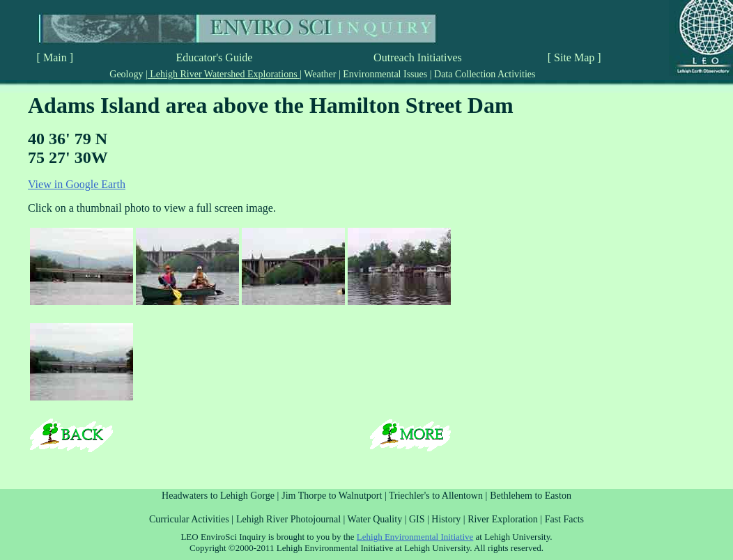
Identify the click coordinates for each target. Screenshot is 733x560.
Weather (320, 74)
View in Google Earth (77, 184)
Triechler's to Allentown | (438, 496)
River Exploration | (506, 519)
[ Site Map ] (574, 57)
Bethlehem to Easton (531, 496)
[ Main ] (55, 57)
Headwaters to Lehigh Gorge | (220, 496)
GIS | (420, 519)
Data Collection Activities (484, 74)
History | (449, 519)
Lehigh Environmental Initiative (415, 537)
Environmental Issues (385, 74)
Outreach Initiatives (418, 57)
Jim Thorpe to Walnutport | (335, 496)
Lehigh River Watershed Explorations (224, 74)
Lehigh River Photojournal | (292, 519)
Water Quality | (378, 519)
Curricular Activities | (191, 519)
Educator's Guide (214, 57)
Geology (128, 74)
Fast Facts (564, 519)
